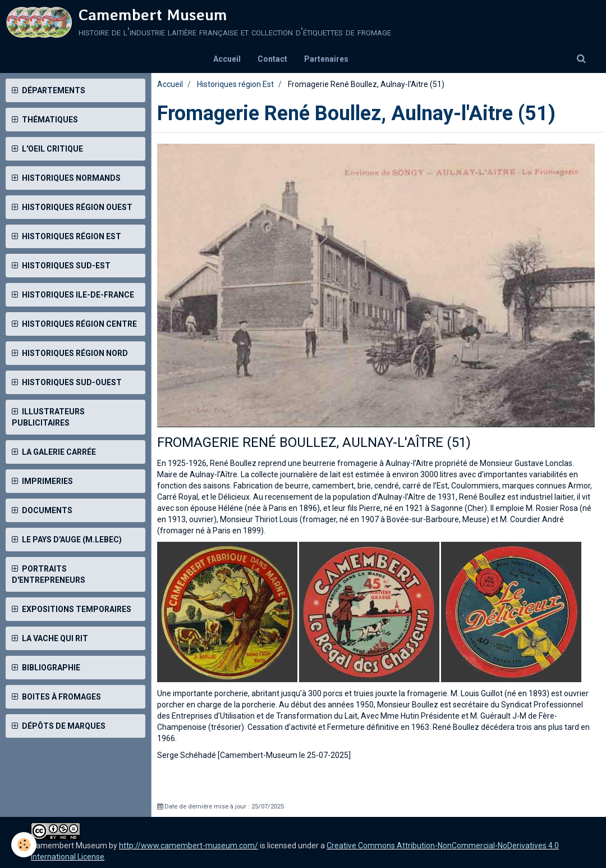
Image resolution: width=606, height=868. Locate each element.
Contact (272, 59)
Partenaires (326, 59)
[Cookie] (24, 845)
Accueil (227, 59)
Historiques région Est (235, 84)
